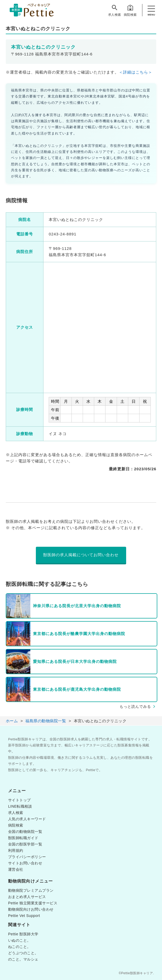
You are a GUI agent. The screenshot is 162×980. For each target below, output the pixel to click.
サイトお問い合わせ (25, 863)
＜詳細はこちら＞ (136, 72)
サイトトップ (19, 800)
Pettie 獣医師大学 (23, 934)
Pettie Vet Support (24, 916)
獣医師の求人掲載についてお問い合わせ (81, 555)
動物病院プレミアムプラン (31, 890)
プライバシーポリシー (27, 857)
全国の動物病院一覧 (25, 832)
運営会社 (16, 869)
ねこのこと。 (19, 947)
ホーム (12, 721)
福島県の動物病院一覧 (46, 721)
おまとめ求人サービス (27, 897)
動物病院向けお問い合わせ (31, 909)
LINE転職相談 (20, 806)
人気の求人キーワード (27, 819)
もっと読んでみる (135, 706)
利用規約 (16, 850)
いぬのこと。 (19, 940)
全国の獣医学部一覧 (25, 844)
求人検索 (115, 10)
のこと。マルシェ (23, 959)
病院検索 (130, 10)
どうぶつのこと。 (23, 953)
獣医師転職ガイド (23, 838)
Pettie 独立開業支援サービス (33, 903)
